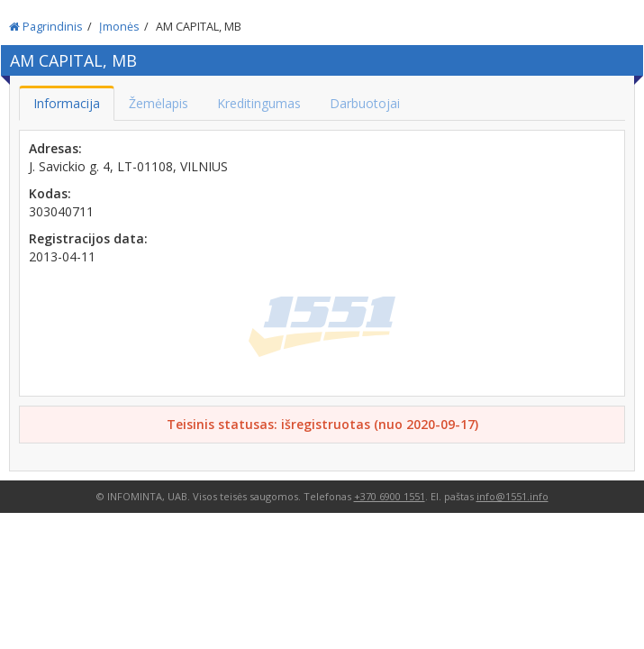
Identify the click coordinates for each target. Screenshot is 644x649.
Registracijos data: (88, 238)
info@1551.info (512, 496)
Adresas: (55, 148)
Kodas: (50, 193)
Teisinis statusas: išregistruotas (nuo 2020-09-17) (322, 424)
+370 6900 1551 (390, 496)
